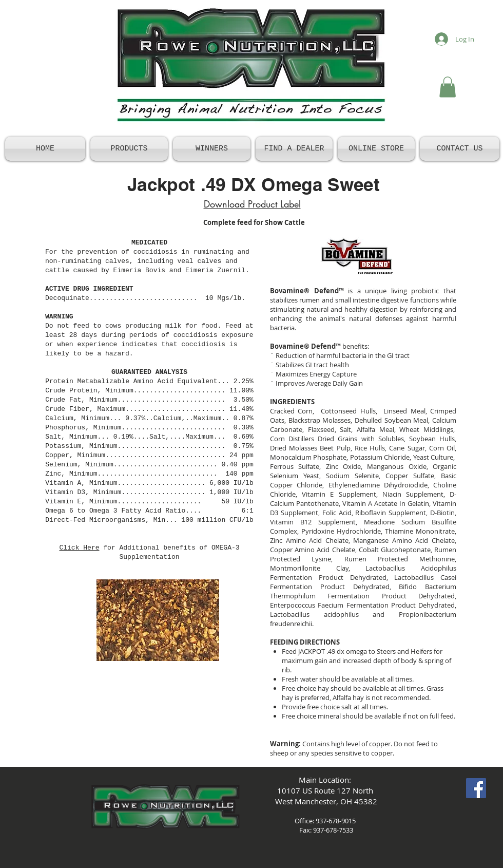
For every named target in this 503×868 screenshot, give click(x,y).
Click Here (79, 548)
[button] (448, 87)
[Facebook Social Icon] (476, 788)
